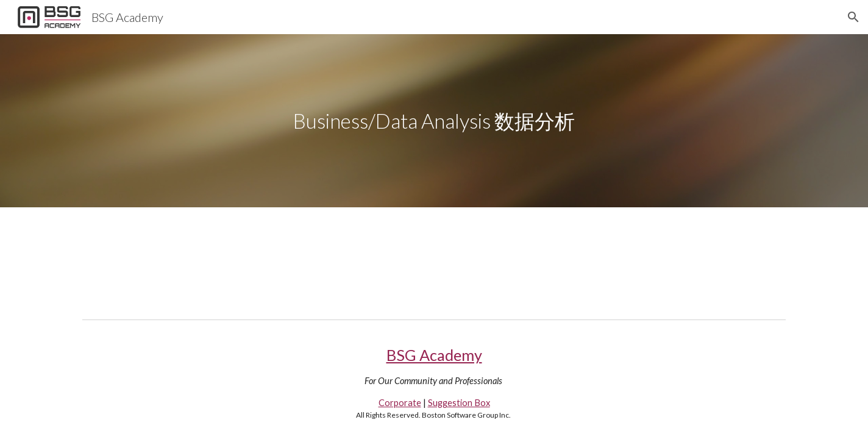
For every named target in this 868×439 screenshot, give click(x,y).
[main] (434, 121)
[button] (853, 17)
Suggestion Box (459, 403)
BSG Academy (434, 355)
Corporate (400, 403)
